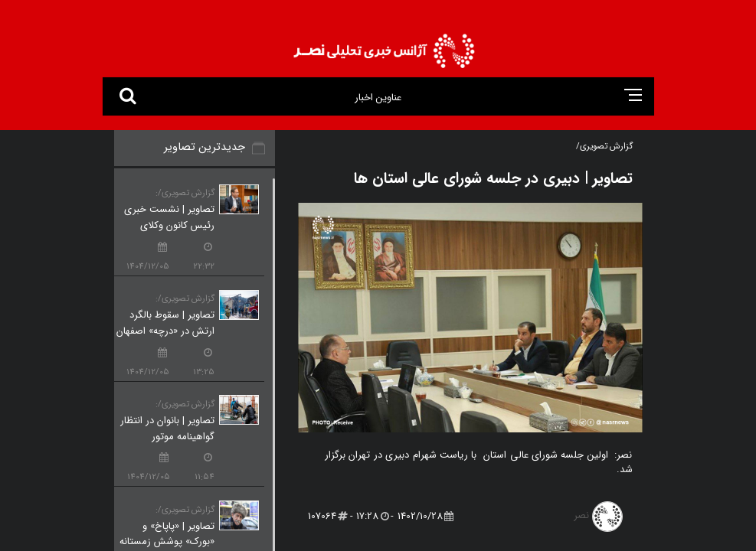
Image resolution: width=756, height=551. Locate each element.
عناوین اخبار (378, 98)
